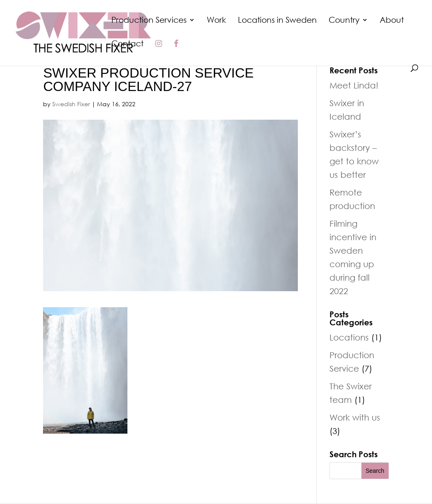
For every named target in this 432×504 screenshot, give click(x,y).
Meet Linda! (354, 85)
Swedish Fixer (71, 104)
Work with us (355, 417)
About (392, 21)
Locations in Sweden (277, 21)
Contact (127, 44)
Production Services (149, 21)
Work (216, 21)
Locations (349, 337)
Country (344, 21)
